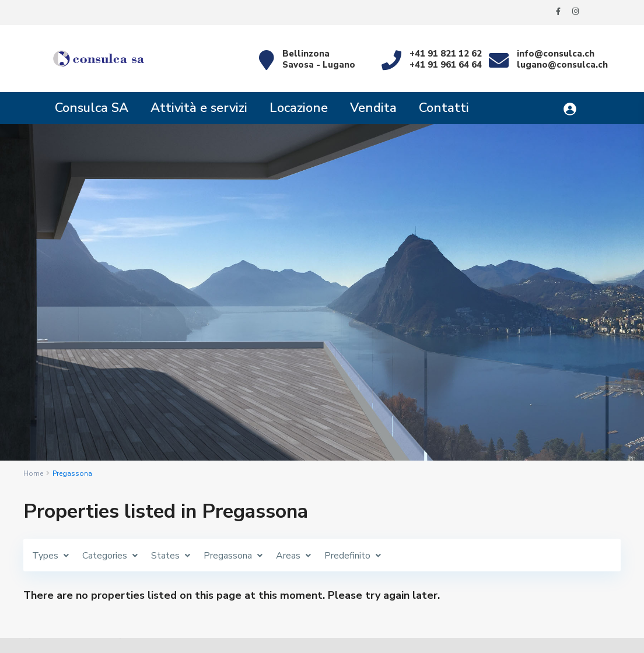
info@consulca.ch (556, 54)
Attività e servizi (199, 108)
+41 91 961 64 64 (446, 65)
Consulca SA (92, 108)
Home (33, 473)
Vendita (373, 108)
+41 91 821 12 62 (446, 54)
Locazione (299, 108)
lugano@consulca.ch (562, 65)
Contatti (444, 108)
